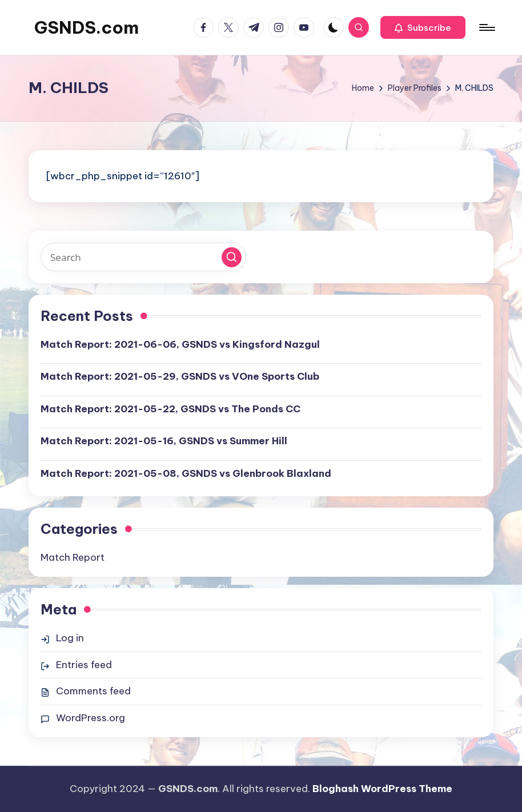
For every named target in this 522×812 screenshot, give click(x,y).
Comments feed (93, 691)
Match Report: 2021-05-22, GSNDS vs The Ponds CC (170, 409)
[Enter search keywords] (143, 257)
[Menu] (486, 27)
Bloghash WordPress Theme (382, 789)
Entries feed (84, 665)
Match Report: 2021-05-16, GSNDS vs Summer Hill (164, 441)
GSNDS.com (87, 27)
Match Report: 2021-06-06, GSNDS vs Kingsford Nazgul (180, 344)
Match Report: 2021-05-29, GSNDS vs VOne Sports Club (180, 376)
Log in (70, 638)
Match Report (73, 557)
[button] (423, 27)
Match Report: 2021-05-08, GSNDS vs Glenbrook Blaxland (186, 473)
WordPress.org (91, 718)
